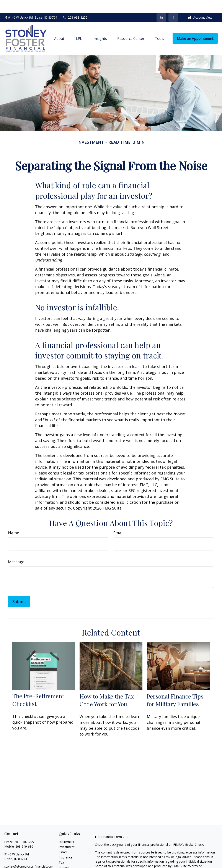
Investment (67, 834)
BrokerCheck (194, 832)
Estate (63, 839)
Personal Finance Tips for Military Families (175, 687)
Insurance (66, 844)
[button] (59, 26)
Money (64, 855)
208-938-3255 (75, 4)
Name (14, 520)
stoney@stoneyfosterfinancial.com (29, 853)
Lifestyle (65, 860)
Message (16, 549)
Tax (61, 849)
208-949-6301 (25, 833)
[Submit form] (19, 589)
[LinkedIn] (161, 4)
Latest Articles (69, 865)
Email (118, 520)
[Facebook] (173, 4)
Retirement (67, 829)
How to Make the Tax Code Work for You (107, 687)
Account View (200, 4)
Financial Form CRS (115, 824)
